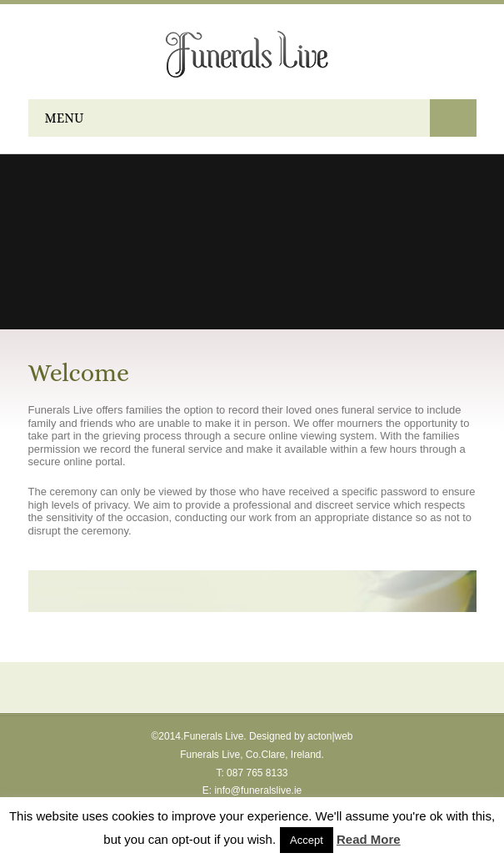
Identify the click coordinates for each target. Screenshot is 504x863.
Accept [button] (307, 840)
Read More (369, 839)
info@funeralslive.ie (258, 790)
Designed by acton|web (301, 736)
